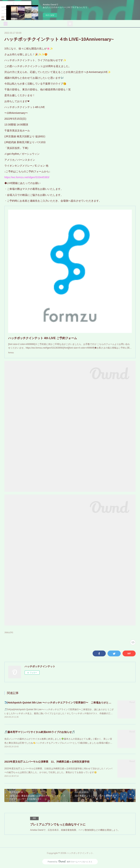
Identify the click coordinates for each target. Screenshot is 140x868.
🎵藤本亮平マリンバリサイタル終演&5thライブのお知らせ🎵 (40, 732)
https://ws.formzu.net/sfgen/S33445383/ (27, 177)
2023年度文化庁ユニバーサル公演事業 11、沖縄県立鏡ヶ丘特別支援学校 (47, 762)
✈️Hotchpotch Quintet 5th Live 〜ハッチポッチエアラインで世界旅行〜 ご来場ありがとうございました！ (67, 703)
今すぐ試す (50, 15)
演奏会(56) (9, 632)
